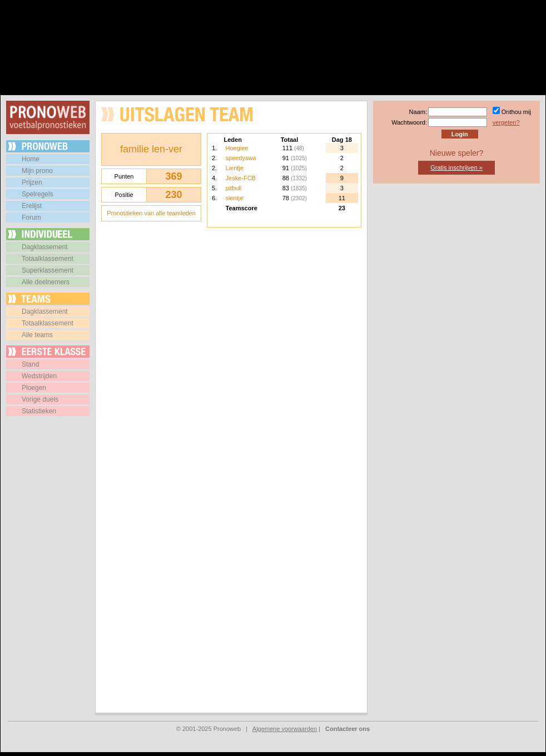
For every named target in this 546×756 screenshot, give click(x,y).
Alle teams (37, 335)
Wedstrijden (39, 376)
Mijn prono (37, 171)
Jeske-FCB (241, 178)
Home (31, 159)
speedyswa (241, 158)
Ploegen (34, 388)
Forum (31, 218)
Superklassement (48, 270)
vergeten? (506, 122)
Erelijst (32, 206)
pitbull (234, 188)
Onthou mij (516, 112)
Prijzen (32, 182)
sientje (235, 198)
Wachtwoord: (409, 122)
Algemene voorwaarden (285, 729)
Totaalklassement (48, 259)
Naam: (418, 112)
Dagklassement (45, 247)
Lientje (235, 168)
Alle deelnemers (46, 282)
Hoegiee (237, 148)
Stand (30, 364)
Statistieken (39, 411)
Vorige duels (40, 399)
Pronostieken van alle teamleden (151, 213)
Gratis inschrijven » (456, 167)
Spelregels (38, 194)
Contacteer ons (348, 729)
